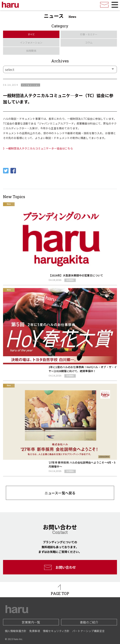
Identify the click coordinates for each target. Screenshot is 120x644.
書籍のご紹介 (89, 622)
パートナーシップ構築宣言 (88, 631)
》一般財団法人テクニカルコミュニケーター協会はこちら (38, 148)
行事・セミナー (89, 34)
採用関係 (31, 51)
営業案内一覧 (31, 622)
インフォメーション (31, 42)
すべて (31, 34)
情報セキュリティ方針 (56, 631)
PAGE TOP (60, 593)
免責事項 (35, 631)
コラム (89, 42)
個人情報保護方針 (16, 631)
